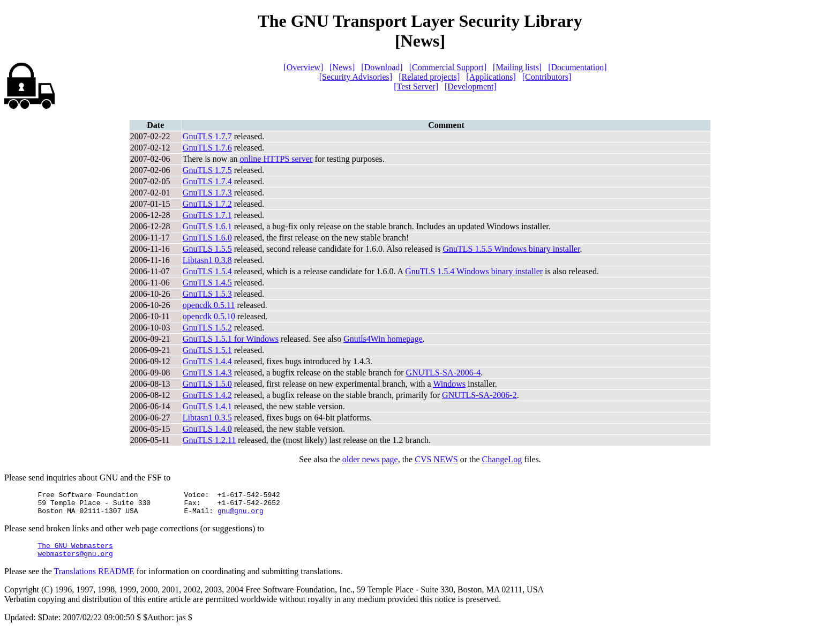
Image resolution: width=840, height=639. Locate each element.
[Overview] (304, 67)
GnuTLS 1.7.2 (207, 204)
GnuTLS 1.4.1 (207, 406)
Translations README (94, 579)
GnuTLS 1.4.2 (207, 395)
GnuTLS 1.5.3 (207, 294)
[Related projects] (429, 77)
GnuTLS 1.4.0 (207, 429)
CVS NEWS (436, 459)
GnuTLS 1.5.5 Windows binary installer (511, 249)
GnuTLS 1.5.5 (207, 249)
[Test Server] (416, 87)
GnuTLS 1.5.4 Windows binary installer (474, 271)
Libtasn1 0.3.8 (207, 260)
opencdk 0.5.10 (209, 316)
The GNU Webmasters (75, 552)
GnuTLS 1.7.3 (207, 193)
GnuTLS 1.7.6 (207, 148)
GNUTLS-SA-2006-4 (444, 373)
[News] (342, 67)
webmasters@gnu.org (75, 561)
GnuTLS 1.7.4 (207, 181)
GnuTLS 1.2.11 (209, 440)
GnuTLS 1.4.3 (207, 373)
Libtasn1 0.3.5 (207, 418)
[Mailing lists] (517, 67)
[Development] (471, 87)
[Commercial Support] (448, 67)
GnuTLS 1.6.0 (207, 238)
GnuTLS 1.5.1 (207, 350)
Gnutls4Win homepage (383, 339)
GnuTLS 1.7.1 (207, 215)
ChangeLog (502, 459)
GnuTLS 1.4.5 (207, 283)
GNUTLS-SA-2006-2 (479, 395)
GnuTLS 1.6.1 (207, 226)
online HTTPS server (276, 159)
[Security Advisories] (356, 77)
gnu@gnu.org (241, 515)
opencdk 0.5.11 (209, 305)
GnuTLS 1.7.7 (207, 136)
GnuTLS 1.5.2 (207, 328)
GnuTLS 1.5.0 (207, 384)
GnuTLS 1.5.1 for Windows (231, 339)
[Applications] (491, 77)
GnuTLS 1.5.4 (207, 271)
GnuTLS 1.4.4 (207, 361)
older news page (370, 459)
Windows (449, 384)
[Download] (382, 67)
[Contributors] (547, 77)
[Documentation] (577, 67)
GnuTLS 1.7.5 (207, 170)
